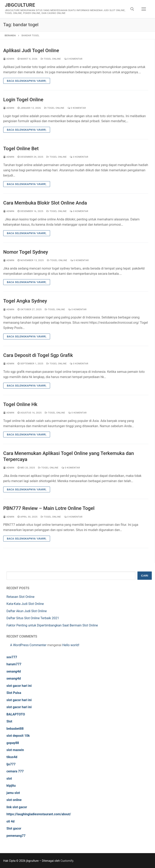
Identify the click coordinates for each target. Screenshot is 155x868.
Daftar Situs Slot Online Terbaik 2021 (33, 618)
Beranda (10, 35)
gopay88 (13, 743)
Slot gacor (14, 828)
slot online (14, 800)
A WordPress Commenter (28, 645)
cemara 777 (15, 771)
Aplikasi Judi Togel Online (31, 51)
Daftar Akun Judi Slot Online (27, 611)
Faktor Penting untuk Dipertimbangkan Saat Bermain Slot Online (52, 625)
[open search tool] (132, 9)
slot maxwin (15, 750)
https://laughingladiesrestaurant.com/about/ (39, 814)
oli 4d (10, 821)
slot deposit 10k (18, 736)
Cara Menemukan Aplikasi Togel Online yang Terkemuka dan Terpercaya (69, 456)
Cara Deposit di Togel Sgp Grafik (38, 355)
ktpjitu (11, 786)
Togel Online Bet (21, 149)
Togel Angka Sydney (25, 301)
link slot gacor (17, 807)
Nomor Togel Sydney (26, 252)
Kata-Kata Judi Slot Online (25, 604)
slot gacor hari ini (19, 686)
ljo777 (11, 764)
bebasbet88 (15, 729)
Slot (9, 721)
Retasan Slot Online (20, 597)
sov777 (12, 657)
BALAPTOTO (16, 714)
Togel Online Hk (20, 404)
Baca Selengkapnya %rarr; (27, 81)
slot (9, 779)
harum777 (14, 664)
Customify (67, 861)
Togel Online (51, 59)
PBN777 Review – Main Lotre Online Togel (49, 508)
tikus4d (12, 757)
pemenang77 (16, 836)
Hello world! (71, 645)
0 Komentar (73, 59)
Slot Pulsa (14, 693)
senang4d (14, 671)
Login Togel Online (23, 100)
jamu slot (13, 793)
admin (9, 59)
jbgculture (20, 5)
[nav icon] (144, 9)
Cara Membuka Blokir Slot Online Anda (45, 203)
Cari (145, 576)
